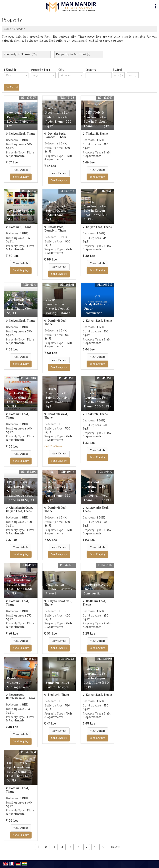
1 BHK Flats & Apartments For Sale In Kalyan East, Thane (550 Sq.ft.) (96, 678)
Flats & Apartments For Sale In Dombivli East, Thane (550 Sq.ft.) (58, 491)
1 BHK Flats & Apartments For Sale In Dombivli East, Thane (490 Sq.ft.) (19, 772)
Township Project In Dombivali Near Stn (20, 215)
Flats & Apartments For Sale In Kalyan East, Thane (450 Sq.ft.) (96, 211)
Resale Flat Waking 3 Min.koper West (18, 683)
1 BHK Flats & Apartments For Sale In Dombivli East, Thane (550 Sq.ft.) (20, 585)
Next (115, 847)
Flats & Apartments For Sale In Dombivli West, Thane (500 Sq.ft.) (58, 398)
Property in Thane (17, 54)
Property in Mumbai (71, 54)
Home (7, 29)
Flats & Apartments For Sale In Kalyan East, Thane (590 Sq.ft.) (20, 304)
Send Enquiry (21, 177)
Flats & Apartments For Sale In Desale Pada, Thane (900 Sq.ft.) (59, 211)
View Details (21, 170)
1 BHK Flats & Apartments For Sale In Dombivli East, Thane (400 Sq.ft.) (19, 398)
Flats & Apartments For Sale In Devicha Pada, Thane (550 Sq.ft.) (58, 117)
